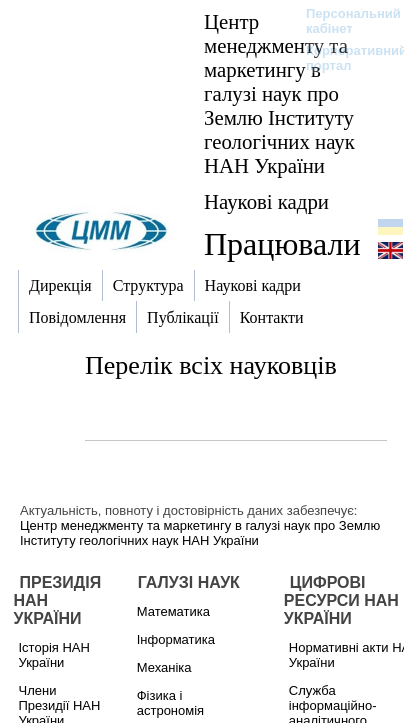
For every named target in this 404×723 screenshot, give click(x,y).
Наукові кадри (266, 201)
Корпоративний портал (343, 58)
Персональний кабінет (343, 21)
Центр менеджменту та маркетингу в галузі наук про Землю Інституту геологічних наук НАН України (279, 93)
